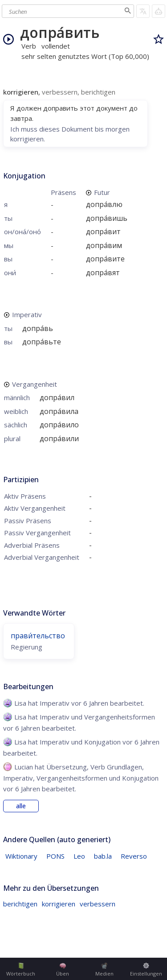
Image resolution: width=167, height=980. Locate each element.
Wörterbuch (21, 970)
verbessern (98, 904)
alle (21, 806)
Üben (63, 970)
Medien (104, 970)
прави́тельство (38, 636)
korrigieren (59, 904)
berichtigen (20, 904)
